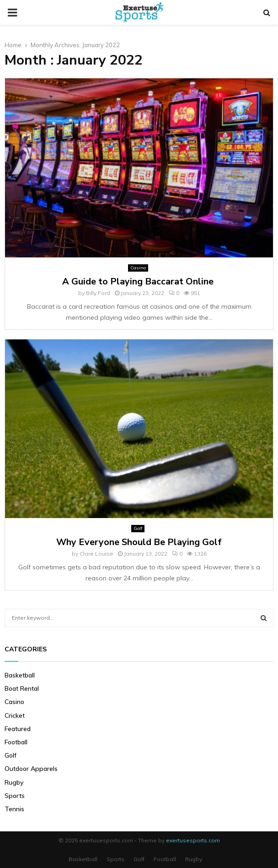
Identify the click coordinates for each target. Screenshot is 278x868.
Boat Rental (22, 688)
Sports (15, 796)
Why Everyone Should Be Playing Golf (139, 542)
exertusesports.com (193, 840)
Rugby (14, 782)
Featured (18, 729)
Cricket (15, 715)
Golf (138, 528)
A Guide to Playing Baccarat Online (139, 281)
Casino (138, 268)
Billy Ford (98, 293)
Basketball (20, 675)
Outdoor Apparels (31, 769)
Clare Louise (96, 554)
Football (16, 742)
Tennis (14, 809)
